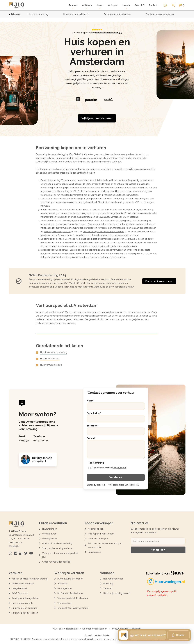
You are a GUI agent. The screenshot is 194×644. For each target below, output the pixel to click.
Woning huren (49, 534)
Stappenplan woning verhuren (58, 548)
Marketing (108, 584)
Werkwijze (63, 584)
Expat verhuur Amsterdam (119, 14)
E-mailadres (94, 413)
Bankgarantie (95, 552)
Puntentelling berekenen (70, 579)
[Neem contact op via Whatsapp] (165, 5)
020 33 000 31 (41, 440)
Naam (90, 401)
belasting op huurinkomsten (95, 162)
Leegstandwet (19, 588)
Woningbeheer (50, 539)
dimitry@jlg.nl (39, 461)
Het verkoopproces (113, 579)
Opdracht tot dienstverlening (57, 543)
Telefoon (92, 426)
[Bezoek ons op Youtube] (31, 553)
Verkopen (113, 5)
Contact (153, 5)
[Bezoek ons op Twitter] (26, 553)
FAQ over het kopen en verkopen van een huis (105, 545)
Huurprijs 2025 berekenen (25, 613)
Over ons (58, 629)
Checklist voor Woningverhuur (73, 608)
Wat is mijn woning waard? (117, 593)
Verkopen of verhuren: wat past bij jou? (60, 555)
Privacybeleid (120, 468)
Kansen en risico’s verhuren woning (30, 579)
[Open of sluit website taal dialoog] (182, 5)
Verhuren (87, 6)
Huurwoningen (50, 529)
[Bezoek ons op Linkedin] (21, 553)
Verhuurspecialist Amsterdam (73, 598)
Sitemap (136, 629)
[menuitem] (73, 7)
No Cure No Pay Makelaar (71, 593)
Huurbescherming (50, 359)
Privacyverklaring (120, 629)
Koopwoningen (96, 529)
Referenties (72, 629)
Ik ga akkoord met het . (109, 468)
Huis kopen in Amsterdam (101, 534)
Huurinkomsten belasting (54, 352)
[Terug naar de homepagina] (17, 5)
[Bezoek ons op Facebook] (16, 553)
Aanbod (73, 6)
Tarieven (108, 588)
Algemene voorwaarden (95, 629)
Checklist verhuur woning (37, 14)
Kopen (126, 6)
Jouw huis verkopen (98, 539)
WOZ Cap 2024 (20, 593)
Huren (100, 6)
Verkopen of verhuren (23, 584)
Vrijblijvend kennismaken (97, 118)
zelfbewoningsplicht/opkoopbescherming (104, 232)
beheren (120, 239)
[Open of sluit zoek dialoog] (173, 5)
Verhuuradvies (65, 603)
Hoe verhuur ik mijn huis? (78, 14)
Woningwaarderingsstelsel (57, 232)
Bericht (91, 438)
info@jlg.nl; (24, 440)
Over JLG (139, 5)
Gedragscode (65, 588)
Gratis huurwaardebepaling (162, 14)
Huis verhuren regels (51, 365)
